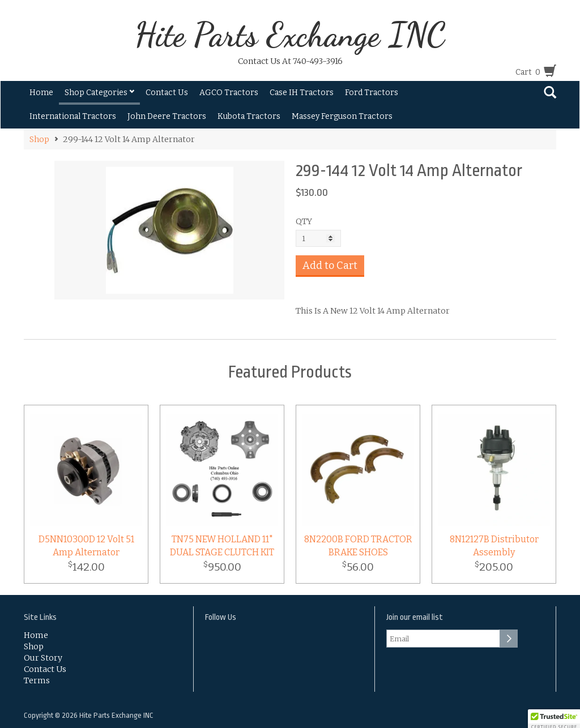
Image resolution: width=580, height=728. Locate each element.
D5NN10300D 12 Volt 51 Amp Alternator (86, 546)
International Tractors (73, 116)
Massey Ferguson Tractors (342, 116)
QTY (304, 221)
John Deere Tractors (167, 116)
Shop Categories (99, 93)
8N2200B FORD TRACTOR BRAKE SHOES (358, 546)
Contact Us (167, 93)
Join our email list (415, 617)
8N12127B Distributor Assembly (494, 546)
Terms (37, 680)
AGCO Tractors (229, 93)
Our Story (43, 658)
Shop (39, 139)
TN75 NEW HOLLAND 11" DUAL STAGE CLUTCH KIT (222, 546)
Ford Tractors (372, 93)
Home (41, 93)
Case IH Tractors (302, 93)
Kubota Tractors (249, 116)
